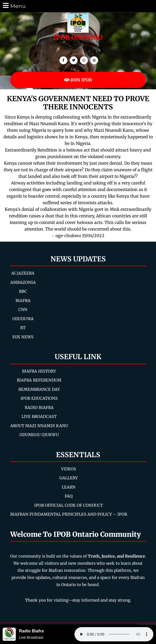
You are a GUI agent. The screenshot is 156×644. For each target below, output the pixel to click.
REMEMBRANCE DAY (39, 389)
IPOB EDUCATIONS (39, 398)
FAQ (69, 496)
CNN (23, 309)
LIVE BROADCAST (39, 416)
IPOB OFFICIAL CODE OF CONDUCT (69, 505)
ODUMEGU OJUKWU (39, 435)
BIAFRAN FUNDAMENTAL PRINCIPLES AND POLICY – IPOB (69, 514)
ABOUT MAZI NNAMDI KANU (39, 426)
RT (23, 328)
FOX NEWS (23, 337)
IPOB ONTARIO (78, 37)
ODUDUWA (23, 319)
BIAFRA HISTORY (39, 371)
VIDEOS (69, 469)
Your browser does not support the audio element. (114, 634)
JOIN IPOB (78, 80)
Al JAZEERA (23, 273)
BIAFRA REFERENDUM (39, 380)
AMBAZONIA (23, 282)
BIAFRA (23, 301)
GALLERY (69, 478)
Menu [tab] (14, 6)
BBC (23, 291)
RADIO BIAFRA (39, 408)
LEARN (69, 487)
